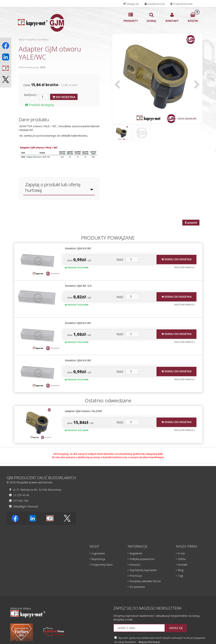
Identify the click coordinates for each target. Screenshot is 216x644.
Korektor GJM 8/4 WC (78, 323)
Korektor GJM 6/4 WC (78, 248)
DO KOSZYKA (64, 97)
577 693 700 (20, 501)
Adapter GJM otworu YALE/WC (84, 411)
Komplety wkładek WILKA (145, 581)
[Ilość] (44, 97)
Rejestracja (98, 559)
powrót (191, 223)
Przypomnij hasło (102, 565)
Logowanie (98, 553)
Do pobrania (137, 587)
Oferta (182, 559)
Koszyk (193, 16)
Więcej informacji (185, 267)
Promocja (136, 576)
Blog (181, 570)
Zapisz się (176, 628)
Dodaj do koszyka (176, 259)
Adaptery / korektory (37, 40)
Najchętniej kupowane (143, 570)
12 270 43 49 (21, 495)
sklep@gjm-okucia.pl (25, 506)
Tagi (180, 576)
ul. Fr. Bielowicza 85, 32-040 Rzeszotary (37, 490)
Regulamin (136, 553)
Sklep (21, 40)
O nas (181, 553)
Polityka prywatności (142, 559)
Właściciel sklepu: (28, 612)
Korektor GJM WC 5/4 (78, 286)
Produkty (131, 18)
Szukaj (151, 18)
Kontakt (172, 18)
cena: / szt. (79, 260)
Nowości (135, 565)
